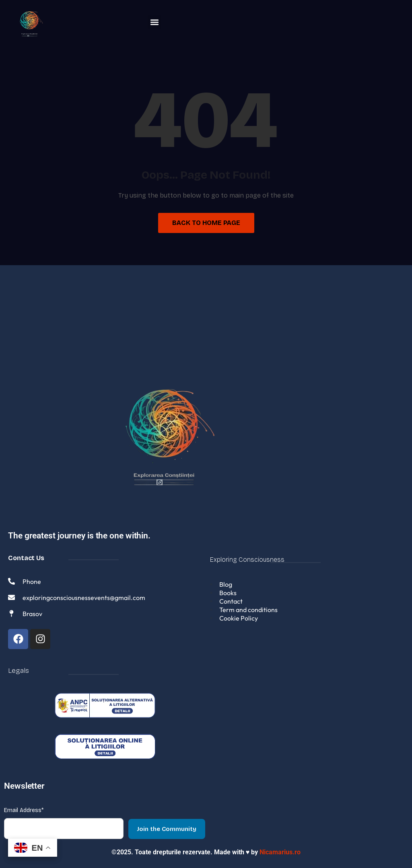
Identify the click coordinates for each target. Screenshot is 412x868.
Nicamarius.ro (280, 848)
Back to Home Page (206, 223)
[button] (154, 22)
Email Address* (24, 807)
